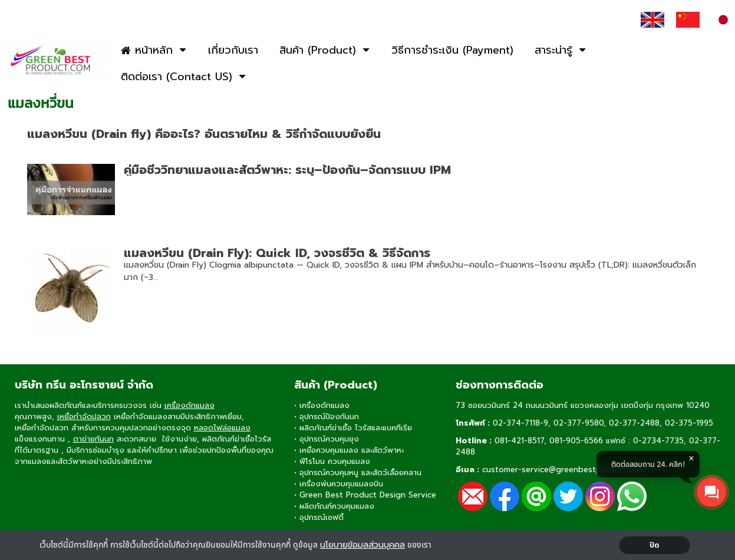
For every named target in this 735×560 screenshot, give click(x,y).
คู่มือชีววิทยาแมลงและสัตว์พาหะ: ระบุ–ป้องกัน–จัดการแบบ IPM (287, 170)
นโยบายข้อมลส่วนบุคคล (362, 545)
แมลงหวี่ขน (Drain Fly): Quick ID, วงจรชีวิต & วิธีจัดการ (277, 253)
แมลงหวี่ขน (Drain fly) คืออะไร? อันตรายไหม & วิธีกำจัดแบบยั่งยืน (204, 134)
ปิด (655, 545)
